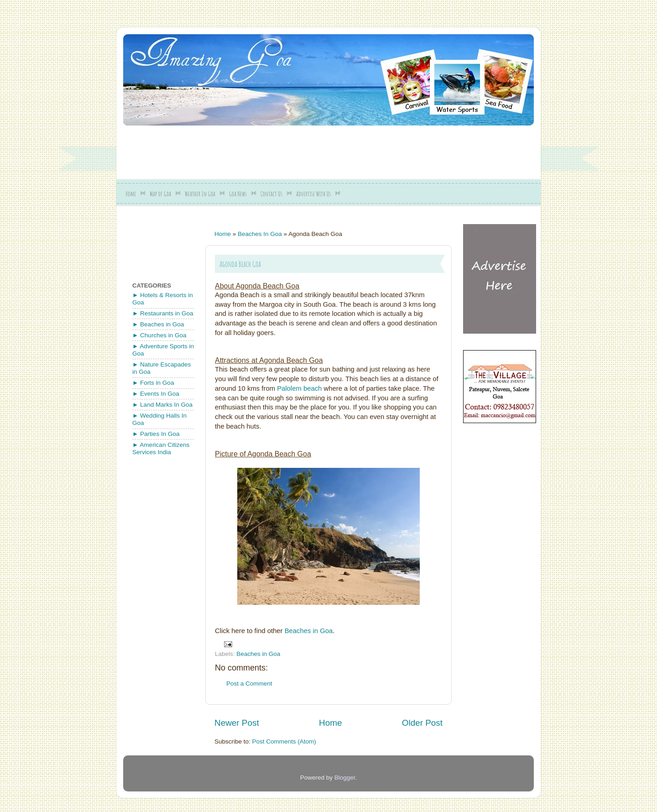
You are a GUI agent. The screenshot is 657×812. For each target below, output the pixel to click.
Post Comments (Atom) (284, 741)
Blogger (345, 778)
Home (131, 194)
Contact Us (271, 194)
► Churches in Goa (159, 335)
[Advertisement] (344, 149)
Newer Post (237, 723)
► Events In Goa (156, 394)
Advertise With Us (313, 194)
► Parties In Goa (156, 434)
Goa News (238, 194)
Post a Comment (249, 684)
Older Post (422, 723)
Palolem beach (300, 388)
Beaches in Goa (309, 631)
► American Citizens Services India (161, 448)
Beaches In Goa (260, 234)
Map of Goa (160, 194)
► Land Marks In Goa (162, 405)
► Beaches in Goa (158, 324)
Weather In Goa (200, 194)
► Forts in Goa (153, 383)
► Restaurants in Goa (163, 313)
